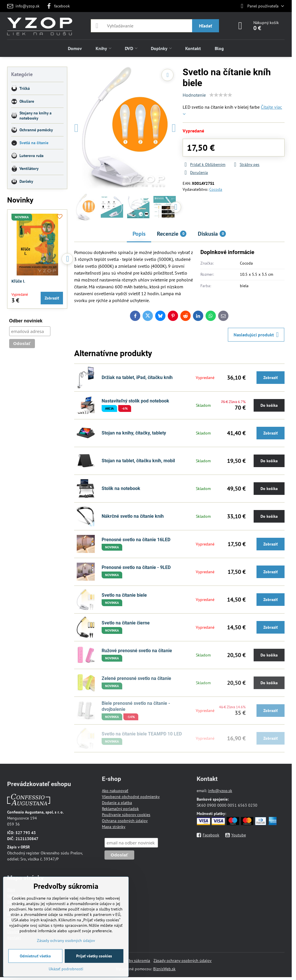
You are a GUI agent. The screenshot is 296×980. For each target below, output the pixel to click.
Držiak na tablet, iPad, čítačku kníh (137, 377)
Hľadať (206, 26)
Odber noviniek (26, 321)
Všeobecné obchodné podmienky (131, 797)
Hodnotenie (194, 95)
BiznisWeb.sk (164, 969)
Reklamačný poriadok (120, 809)
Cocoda (216, 189)
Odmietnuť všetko (35, 956)
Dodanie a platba (117, 803)
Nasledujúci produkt (256, 335)
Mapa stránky (114, 827)
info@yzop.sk (220, 791)
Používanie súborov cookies (126, 815)
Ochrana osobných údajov (125, 821)
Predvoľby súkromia (133, 961)
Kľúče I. (18, 281)
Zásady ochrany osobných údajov (182, 961)
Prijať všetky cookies (94, 956)
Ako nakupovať (115, 791)
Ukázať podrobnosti (66, 969)
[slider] (221, 95)
